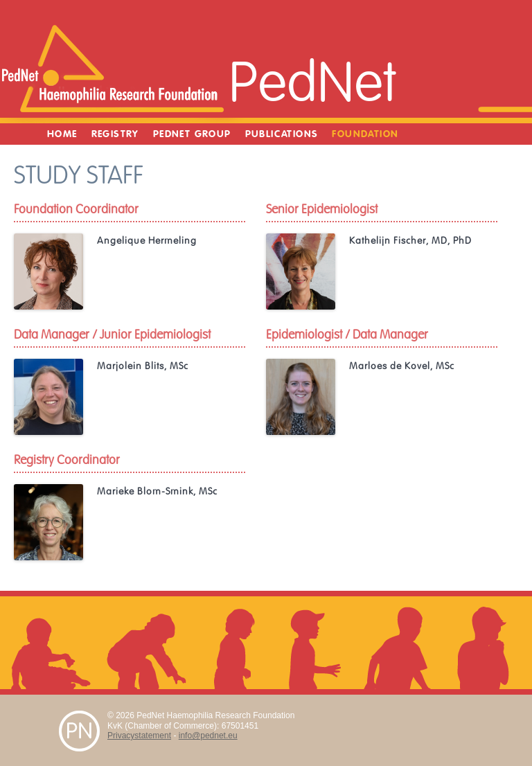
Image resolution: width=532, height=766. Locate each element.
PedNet (312, 84)
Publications (282, 134)
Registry (115, 134)
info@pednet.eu (208, 736)
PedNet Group (192, 134)
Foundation (365, 134)
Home (62, 134)
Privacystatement (139, 736)
